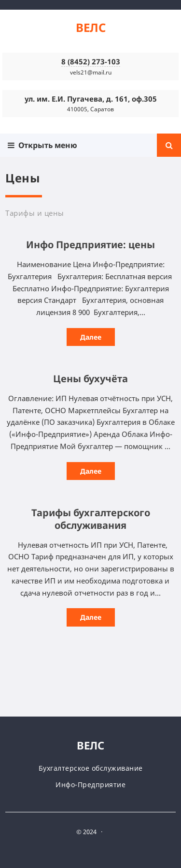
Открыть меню (42, 145)
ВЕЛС (91, 27)
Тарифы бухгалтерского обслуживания (91, 519)
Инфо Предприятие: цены (90, 245)
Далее (91, 337)
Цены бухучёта (90, 379)
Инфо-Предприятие (90, 785)
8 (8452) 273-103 (91, 61)
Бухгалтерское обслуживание (91, 768)
